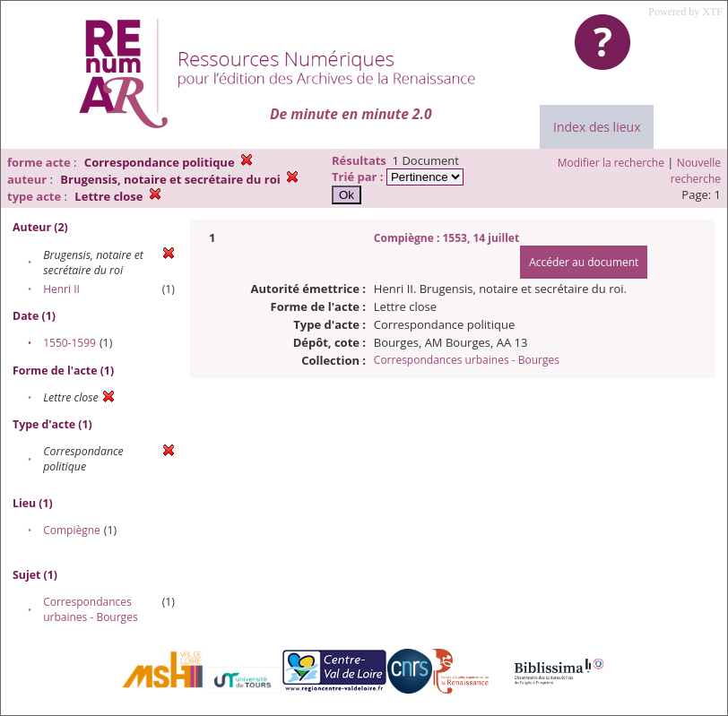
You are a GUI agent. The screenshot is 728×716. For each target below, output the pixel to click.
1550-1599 (69, 343)
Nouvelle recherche (696, 171)
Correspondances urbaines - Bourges (90, 609)
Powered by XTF (685, 12)
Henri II (61, 289)
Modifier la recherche (611, 163)
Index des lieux (597, 127)
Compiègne (72, 530)
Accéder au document (584, 262)
